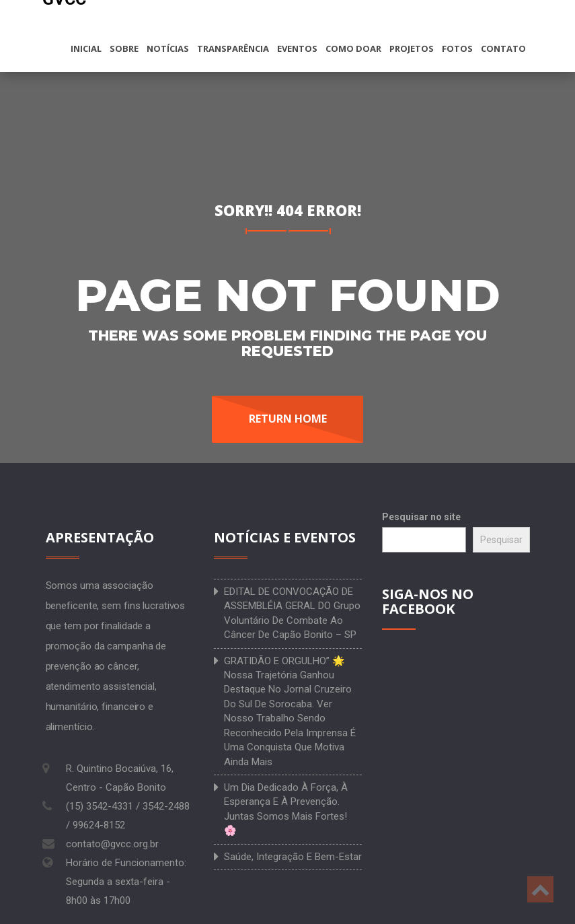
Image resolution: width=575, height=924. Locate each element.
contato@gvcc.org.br (112, 844)
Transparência (233, 48)
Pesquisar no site (421, 517)
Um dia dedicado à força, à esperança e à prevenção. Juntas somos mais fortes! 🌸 (286, 809)
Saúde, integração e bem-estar (293, 857)
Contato (503, 48)
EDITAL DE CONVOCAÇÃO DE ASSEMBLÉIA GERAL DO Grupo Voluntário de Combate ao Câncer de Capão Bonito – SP (292, 613)
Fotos (457, 48)
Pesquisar (501, 540)
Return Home (288, 419)
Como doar (353, 48)
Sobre (124, 48)
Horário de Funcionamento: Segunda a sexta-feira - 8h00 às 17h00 (126, 882)
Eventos (297, 48)
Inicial (86, 48)
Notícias (168, 48)
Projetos (412, 48)
